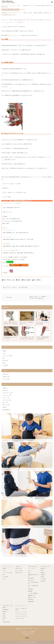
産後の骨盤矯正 (5, 410)
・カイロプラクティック (8, 230)
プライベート (5, 398)
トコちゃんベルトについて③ (21, 616)
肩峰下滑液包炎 (31, 578)
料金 (3, 358)
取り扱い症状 (5, 361)
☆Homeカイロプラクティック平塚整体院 (11, 203)
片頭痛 (4, 614)
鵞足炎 (42, 571)
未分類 (4, 407)
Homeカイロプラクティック (27, 629)
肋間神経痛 (30, 591)
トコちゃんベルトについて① (21, 612)
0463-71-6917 (9, 212)
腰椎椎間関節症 (31, 602)
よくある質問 (5, 365)
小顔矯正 (4, 388)
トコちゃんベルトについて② (21, 614)
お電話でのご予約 (6, 377)
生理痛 (26, 287)
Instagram (28, 638)
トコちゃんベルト (6, 395)
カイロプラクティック (7, 10)
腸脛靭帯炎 (43, 569)
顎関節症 (4, 608)
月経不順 (4, 618)
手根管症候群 (31, 589)
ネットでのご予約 (6, 379)
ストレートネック (31, 569)
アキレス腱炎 (43, 579)
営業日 (4, 363)
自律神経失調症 (5, 610)
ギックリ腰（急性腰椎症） (33, 593)
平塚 (23, 287)
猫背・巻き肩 (31, 580)
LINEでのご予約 (6, 374)
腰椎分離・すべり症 (32, 597)
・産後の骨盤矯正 (6, 244)
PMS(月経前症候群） (7, 622)
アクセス (4, 353)
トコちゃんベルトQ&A (20, 618)
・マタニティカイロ (7, 237)
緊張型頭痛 (5, 612)
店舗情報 (4, 351)
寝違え (29, 573)
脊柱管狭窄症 (31, 600)
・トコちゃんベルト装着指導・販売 (10, 250)
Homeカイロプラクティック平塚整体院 (38, 177)
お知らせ (4, 391)
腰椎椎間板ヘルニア (32, 595)
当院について (5, 405)
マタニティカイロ (6, 400)
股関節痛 (42, 573)
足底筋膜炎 (43, 581)
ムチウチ (30, 571)
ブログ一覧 (6, 6)
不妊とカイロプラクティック (14, 35)
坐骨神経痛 (43, 575)
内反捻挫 (42, 577)
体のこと (16, 10)
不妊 (21, 287)
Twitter (26, 638)
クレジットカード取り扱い (8, 356)
